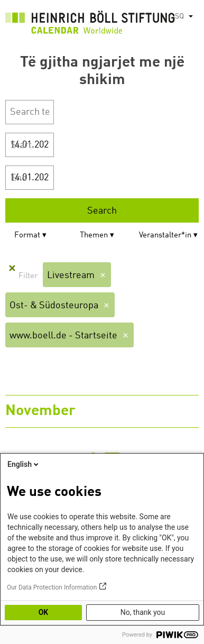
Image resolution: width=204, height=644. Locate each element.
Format (27, 236)
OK (44, 612)
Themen (94, 236)
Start (21, 145)
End (19, 178)
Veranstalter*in (165, 236)
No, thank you (143, 612)
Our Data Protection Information (52, 587)
